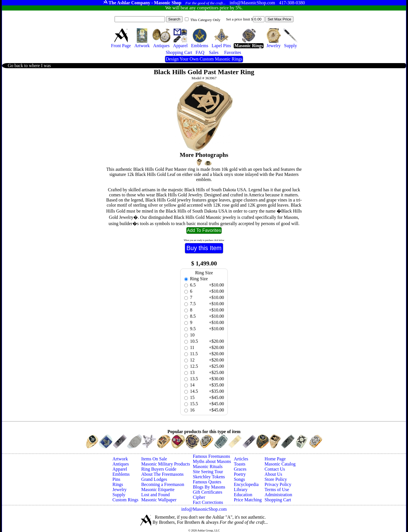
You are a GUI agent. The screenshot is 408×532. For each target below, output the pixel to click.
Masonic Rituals (208, 466)
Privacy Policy (278, 484)
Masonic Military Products (166, 464)
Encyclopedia (246, 484)
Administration (278, 495)
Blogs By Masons (209, 487)
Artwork (120, 459)
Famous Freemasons (211, 456)
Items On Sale (154, 459)
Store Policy (276, 479)
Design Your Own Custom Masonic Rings (204, 59)
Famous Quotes (207, 482)
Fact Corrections (208, 502)
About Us (274, 474)
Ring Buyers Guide (159, 469)
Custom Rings (125, 500)
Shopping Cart (278, 500)
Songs (239, 479)
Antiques (121, 464)
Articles (241, 459)
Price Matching (248, 500)
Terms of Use (277, 490)
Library (241, 490)
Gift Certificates (208, 492)
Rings (118, 484)
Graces (240, 469)
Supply (119, 495)
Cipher (199, 497)
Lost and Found (156, 495)
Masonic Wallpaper (159, 500)
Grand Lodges (154, 479)
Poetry (240, 474)
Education (243, 495)
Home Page (275, 459)
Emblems (121, 474)
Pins (116, 479)
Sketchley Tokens (209, 477)
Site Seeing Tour (208, 472)
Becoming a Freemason (163, 484)
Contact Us (275, 469)
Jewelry (119, 490)
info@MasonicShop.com (204, 509)
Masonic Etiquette (158, 490)
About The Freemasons (162, 474)
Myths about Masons (212, 461)
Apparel (120, 469)
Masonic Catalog (280, 464)
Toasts (240, 464)
